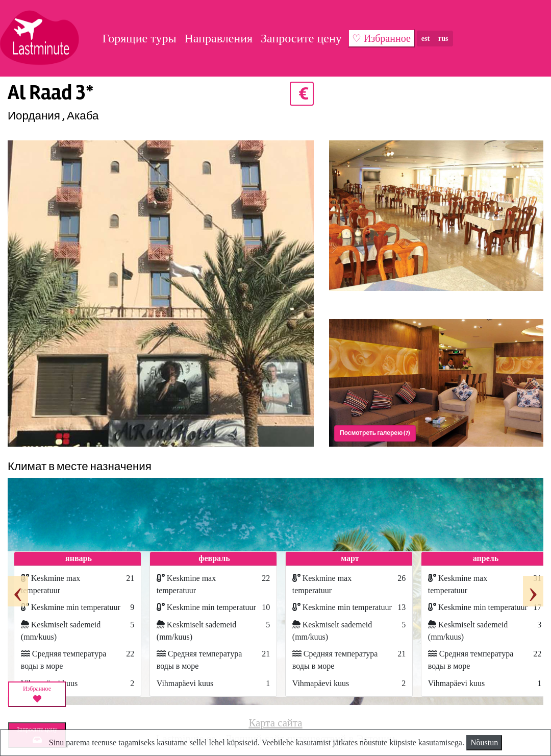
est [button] (425, 39)
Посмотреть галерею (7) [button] (375, 433)
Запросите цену (301, 38)
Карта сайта (275, 723)
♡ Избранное (381, 38)
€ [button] (302, 94)
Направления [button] (219, 38)
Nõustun (484, 742)
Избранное (37, 694)
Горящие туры (139, 38)
